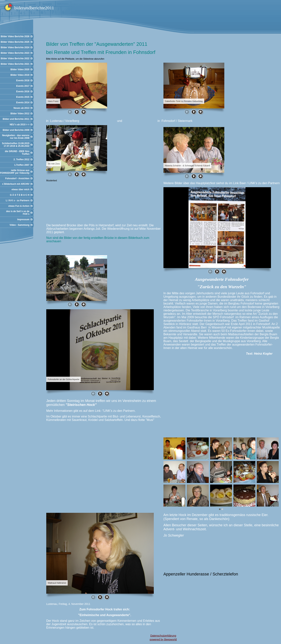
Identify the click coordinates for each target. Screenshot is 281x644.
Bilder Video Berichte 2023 (15, 53)
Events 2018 (23, 80)
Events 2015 (23, 97)
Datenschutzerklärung (163, 636)
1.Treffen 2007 (22, 165)
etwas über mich (20, 189)
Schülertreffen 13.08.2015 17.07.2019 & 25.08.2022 (16, 145)
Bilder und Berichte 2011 (16, 119)
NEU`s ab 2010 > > (20, 125)
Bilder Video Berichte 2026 (15, 36)
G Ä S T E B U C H (20, 195)
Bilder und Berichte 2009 (16, 130)
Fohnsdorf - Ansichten (17, 178)
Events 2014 (23, 103)
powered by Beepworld (163, 639)
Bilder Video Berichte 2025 (15, 42)
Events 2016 (23, 92)
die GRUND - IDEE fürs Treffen (17, 153)
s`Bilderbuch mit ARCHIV (16, 184)
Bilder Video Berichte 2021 (15, 64)
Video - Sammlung (20, 225)
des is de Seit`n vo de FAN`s (18, 213)
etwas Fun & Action (19, 206)
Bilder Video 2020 (20, 69)
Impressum (23, 219)
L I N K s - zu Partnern (18, 200)
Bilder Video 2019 (20, 75)
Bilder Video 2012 (20, 114)
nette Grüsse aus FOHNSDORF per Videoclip (15, 172)
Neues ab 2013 (22, 108)
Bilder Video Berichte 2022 (15, 58)
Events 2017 (23, 86)
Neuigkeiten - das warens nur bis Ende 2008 (16, 137)
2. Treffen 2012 (22, 159)
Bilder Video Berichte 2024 (15, 47)
